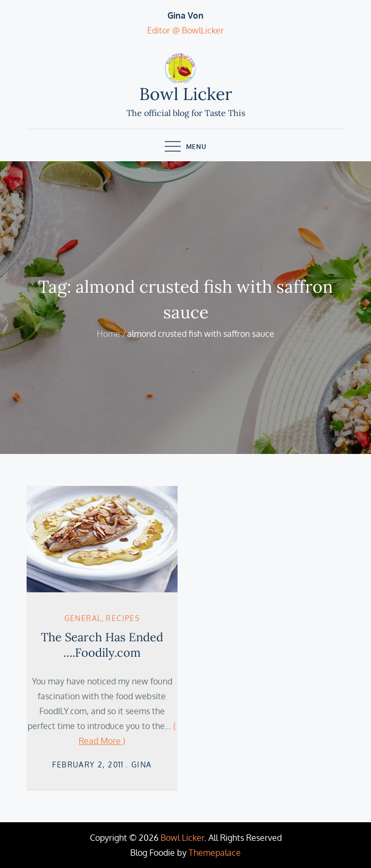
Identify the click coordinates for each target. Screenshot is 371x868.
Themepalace (215, 853)
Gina (142, 764)
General (83, 618)
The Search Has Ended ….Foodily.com (102, 645)
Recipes (123, 618)
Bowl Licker (186, 94)
